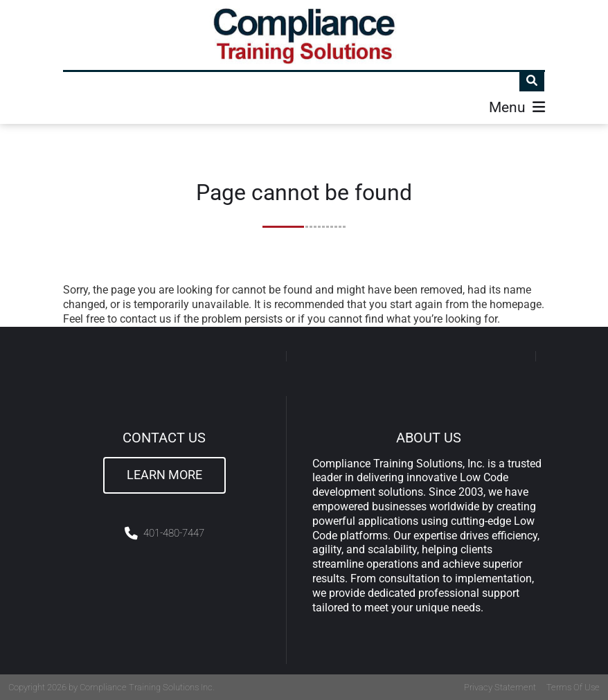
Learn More (164, 475)
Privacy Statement (500, 687)
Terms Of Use (573, 687)
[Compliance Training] (304, 35)
